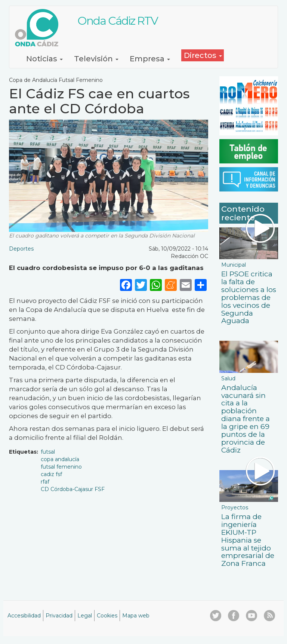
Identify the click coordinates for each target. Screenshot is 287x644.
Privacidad (59, 616)
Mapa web (136, 616)
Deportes (21, 249)
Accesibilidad (24, 616)
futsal (48, 452)
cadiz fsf (51, 474)
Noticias (44, 59)
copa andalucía (60, 459)
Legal (85, 616)
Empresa (150, 59)
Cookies (107, 616)
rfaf (45, 482)
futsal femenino (61, 467)
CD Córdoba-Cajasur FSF (73, 489)
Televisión (96, 59)
